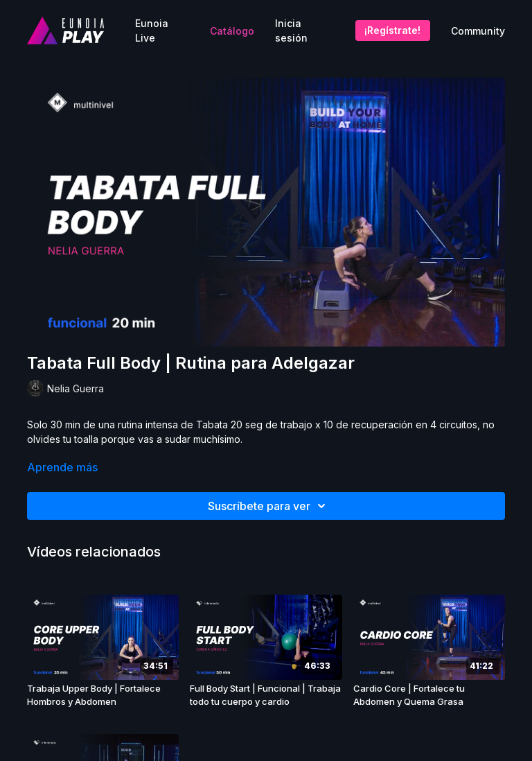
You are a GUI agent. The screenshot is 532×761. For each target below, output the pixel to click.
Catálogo (232, 31)
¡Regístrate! (392, 30)
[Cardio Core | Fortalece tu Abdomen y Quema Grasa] (429, 696)
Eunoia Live (152, 30)
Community (478, 31)
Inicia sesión (291, 30)
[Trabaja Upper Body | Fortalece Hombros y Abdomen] (103, 696)
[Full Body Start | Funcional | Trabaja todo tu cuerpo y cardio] (266, 696)
